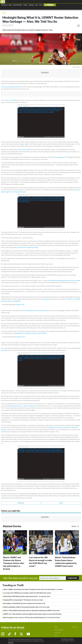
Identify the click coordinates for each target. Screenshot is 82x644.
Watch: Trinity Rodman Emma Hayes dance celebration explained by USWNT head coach (32, 611)
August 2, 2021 (20, 305)
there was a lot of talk (24, 150)
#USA (3, 301)
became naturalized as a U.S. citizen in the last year (21, 406)
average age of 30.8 (61, 157)
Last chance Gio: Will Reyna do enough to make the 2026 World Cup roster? (27, 593)
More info (11, 643)
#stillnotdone (18, 333)
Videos (25, 5)
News (10, 5)
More (41, 5)
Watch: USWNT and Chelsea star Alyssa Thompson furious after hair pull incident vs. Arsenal (14, 563)
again (27, 144)
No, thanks (70, 640)
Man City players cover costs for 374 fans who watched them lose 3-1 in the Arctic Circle (32, 618)
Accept (64, 640)
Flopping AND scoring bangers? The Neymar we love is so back (23, 600)
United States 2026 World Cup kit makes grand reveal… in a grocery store (27, 596)
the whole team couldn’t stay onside (27, 247)
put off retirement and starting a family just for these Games (63, 280)
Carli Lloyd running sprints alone (10, 87)
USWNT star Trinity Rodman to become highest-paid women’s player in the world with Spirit (32, 614)
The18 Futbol (50, 5)
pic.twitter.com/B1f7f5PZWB (38, 333)
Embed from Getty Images (23, 106)
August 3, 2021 (21, 337)
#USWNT (69, 299)
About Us (75, 627)
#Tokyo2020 (76, 299)
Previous (21, 503)
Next (61, 503)
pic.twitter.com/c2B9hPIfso (13, 301)
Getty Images (76, 67)
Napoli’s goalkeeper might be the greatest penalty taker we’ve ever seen (26, 607)
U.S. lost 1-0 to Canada (10, 100)
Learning (31, 5)
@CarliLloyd (47, 299)
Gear (36, 5)
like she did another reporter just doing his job (35, 311)
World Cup (4, 5)
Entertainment (18, 5)
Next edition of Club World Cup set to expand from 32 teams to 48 (24, 603)
